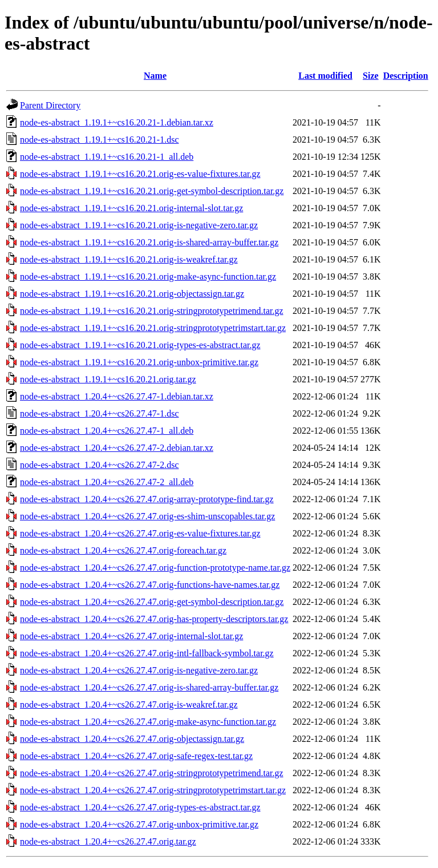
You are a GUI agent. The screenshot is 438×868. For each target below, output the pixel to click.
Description (406, 76)
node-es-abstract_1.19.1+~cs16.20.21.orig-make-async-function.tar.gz (148, 276)
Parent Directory (50, 105)
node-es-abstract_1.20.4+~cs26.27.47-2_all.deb (107, 482)
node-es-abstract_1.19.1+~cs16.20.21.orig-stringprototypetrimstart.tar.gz (153, 328)
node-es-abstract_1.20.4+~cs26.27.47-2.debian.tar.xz (117, 448)
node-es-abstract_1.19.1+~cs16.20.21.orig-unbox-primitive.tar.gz (139, 362)
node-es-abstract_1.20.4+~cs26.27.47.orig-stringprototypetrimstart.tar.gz (153, 790)
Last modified (325, 76)
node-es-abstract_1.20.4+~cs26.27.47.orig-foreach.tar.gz (123, 550)
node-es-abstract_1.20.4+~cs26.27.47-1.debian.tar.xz (117, 396)
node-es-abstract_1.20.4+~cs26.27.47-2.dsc (100, 465)
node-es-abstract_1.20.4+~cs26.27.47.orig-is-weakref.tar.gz (129, 705)
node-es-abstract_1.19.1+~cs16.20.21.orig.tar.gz (108, 379)
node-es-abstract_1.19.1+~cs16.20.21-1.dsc (100, 140)
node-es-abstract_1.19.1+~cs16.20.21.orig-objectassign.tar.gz (132, 294)
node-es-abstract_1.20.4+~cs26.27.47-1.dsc (100, 413)
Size (371, 76)
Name (155, 76)
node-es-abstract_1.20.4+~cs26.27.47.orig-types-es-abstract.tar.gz (140, 807)
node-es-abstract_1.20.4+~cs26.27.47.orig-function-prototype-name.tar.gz (155, 568)
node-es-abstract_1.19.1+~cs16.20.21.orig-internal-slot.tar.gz (131, 208)
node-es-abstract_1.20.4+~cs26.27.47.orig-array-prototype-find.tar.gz (147, 499)
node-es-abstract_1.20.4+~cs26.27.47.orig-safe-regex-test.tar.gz (136, 756)
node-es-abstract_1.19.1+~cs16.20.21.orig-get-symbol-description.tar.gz (152, 191)
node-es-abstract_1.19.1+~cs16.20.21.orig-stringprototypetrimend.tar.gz (152, 311)
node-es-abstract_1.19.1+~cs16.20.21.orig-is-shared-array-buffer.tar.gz (149, 242)
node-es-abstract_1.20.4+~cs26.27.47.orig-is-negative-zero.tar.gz (139, 670)
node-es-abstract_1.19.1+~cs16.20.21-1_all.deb (107, 157)
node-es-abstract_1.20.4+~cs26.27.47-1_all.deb (107, 431)
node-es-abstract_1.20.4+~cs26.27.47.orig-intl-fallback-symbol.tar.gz (147, 653)
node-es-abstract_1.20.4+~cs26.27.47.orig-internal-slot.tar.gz (131, 636)
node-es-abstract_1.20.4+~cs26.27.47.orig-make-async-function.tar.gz (148, 722)
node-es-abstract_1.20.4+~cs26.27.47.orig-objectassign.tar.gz (132, 739)
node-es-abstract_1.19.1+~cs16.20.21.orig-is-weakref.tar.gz (129, 259)
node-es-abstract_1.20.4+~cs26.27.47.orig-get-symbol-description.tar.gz (152, 602)
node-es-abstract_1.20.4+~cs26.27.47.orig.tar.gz (108, 841)
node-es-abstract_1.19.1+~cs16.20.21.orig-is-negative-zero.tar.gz (139, 225)
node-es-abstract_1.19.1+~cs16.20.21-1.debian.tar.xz (117, 122)
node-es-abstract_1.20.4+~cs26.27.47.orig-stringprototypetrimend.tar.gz (152, 773)
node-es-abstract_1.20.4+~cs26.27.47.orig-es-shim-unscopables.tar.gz (147, 516)
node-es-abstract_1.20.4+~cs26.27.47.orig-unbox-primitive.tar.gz (139, 824)
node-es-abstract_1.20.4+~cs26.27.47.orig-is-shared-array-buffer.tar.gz (149, 687)
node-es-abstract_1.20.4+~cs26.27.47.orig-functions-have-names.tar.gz (150, 585)
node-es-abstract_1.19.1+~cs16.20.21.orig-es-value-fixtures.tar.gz (140, 174)
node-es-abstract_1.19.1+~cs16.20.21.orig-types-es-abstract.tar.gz (140, 345)
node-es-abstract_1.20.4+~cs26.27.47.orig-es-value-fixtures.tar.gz (140, 533)
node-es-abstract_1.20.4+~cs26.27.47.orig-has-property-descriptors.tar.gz (154, 619)
